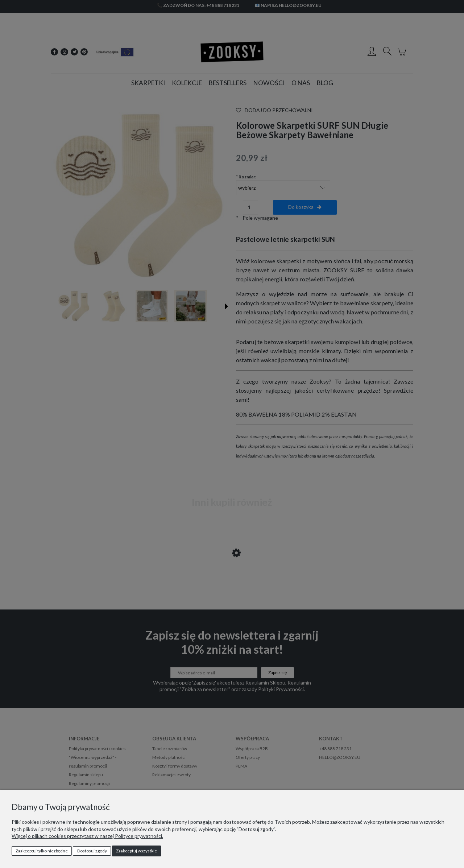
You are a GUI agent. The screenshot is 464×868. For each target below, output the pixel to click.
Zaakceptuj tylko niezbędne (42, 851)
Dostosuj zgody (92, 851)
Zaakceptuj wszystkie (136, 851)
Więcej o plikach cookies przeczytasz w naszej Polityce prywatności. (87, 836)
